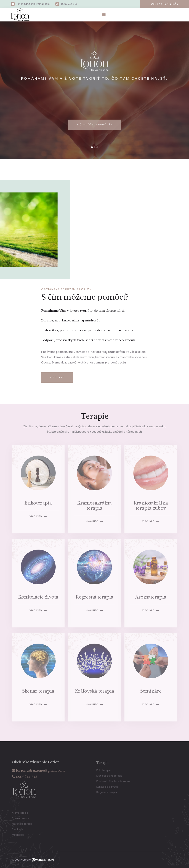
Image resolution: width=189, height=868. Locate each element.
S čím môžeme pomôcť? (94, 130)
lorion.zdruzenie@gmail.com (33, 4)
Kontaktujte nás (164, 4)
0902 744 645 (69, 4)
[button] (92, 147)
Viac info (57, 377)
